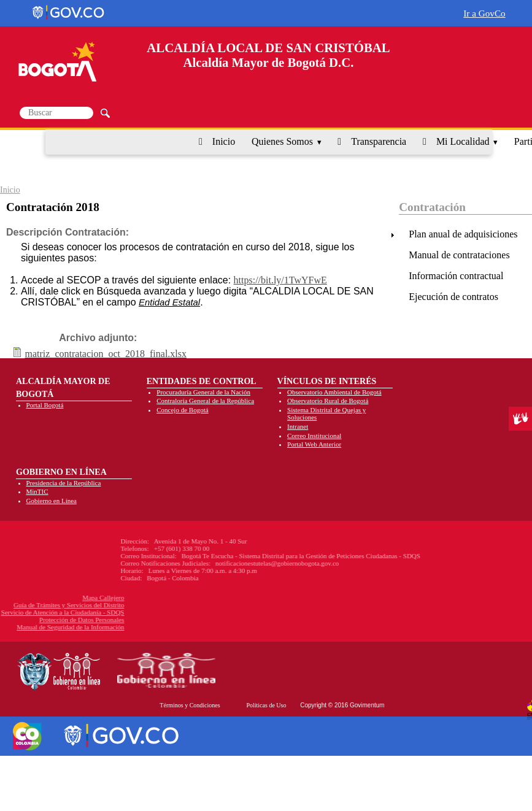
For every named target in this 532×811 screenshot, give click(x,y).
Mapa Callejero (54, 598)
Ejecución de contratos (453, 297)
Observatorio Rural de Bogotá (328, 401)
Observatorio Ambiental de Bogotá (334, 392)
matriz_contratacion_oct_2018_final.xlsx (106, 354)
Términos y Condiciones (190, 705)
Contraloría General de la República (205, 401)
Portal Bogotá (45, 405)
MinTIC (37, 491)
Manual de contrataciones (459, 255)
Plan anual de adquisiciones (463, 234)
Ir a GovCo (484, 13)
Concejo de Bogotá (182, 410)
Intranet (298, 426)
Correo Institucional (314, 436)
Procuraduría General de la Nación (203, 392)
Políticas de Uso (266, 705)
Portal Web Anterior (314, 444)
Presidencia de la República (64, 483)
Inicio (224, 141)
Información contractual (456, 276)
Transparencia (379, 141)
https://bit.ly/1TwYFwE (280, 280)
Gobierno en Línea (52, 501)
